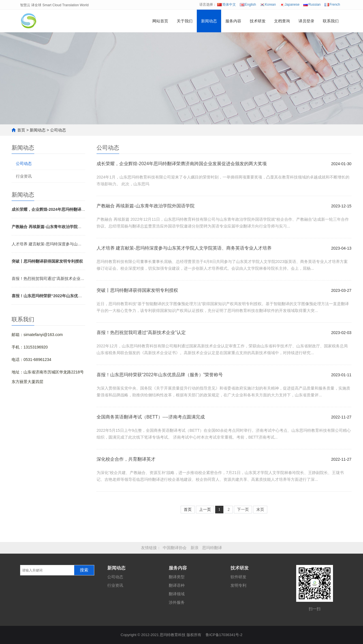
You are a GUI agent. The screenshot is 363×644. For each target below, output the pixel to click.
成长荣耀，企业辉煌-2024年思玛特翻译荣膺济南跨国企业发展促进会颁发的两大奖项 (182, 164)
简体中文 (227, 5)
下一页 (243, 510)
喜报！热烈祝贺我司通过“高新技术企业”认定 (48, 279)
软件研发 (238, 577)
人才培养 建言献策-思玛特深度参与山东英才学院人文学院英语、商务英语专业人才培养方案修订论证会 (48, 244)
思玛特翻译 (212, 548)
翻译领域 (177, 594)
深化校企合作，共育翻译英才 (126, 459)
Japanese (290, 5)
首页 (21, 130)
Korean (268, 5)
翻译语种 (177, 585)
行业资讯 (24, 176)
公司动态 (58, 130)
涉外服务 (177, 602)
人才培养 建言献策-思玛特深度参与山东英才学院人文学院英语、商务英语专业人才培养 (184, 248)
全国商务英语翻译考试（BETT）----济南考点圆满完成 (151, 417)
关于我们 (185, 21)
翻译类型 (177, 577)
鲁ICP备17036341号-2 (224, 635)
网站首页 (160, 21)
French (332, 5)
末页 (260, 510)
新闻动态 (209, 21)
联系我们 (331, 21)
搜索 (84, 570)
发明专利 (238, 585)
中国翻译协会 (175, 548)
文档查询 (282, 21)
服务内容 (233, 21)
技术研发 (258, 21)
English (248, 5)
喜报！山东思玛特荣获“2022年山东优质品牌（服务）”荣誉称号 (160, 375)
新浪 (195, 548)
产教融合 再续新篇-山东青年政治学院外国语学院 (146, 206)
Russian (312, 5)
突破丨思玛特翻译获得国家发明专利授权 (137, 290)
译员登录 (306, 21)
